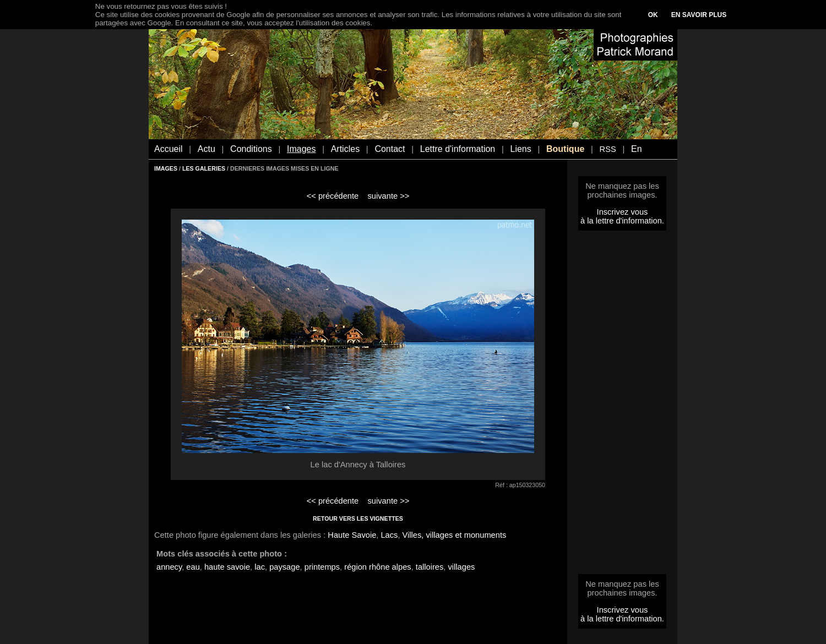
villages (462, 567)
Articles (345, 149)
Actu (206, 149)
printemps (322, 567)
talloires (430, 567)
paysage (284, 567)
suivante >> (389, 196)
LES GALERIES (204, 168)
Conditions (251, 149)
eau (193, 567)
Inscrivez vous (623, 212)
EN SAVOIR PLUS (699, 15)
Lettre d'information (458, 149)
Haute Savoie (352, 535)
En (637, 149)
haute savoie (227, 567)
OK (653, 15)
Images (301, 149)
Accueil (169, 149)
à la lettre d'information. (622, 221)
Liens (520, 149)
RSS (608, 149)
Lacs (389, 535)
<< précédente (333, 196)
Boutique (565, 149)
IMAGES (166, 168)
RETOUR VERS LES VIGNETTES (358, 519)
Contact (390, 149)
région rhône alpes (377, 567)
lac (260, 567)
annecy (169, 567)
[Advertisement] (622, 406)
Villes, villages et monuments (455, 535)
